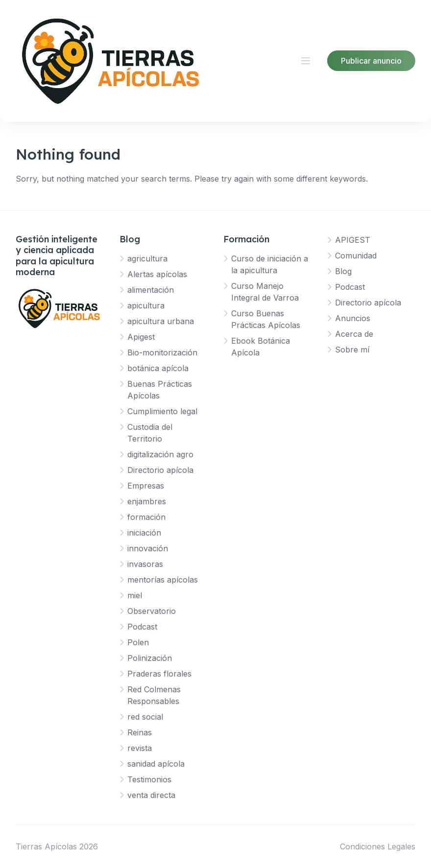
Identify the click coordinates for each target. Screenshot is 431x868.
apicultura (146, 305)
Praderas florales (159, 674)
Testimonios (149, 779)
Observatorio (152, 611)
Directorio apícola (160, 470)
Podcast (142, 627)
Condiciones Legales (378, 846)
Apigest (141, 337)
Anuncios (353, 318)
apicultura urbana (161, 321)
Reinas (140, 732)
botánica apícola (158, 368)
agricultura (147, 258)
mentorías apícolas (163, 580)
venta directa (151, 795)
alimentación (151, 290)
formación (146, 517)
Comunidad (356, 256)
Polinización (150, 658)
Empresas (146, 486)
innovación (148, 548)
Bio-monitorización (162, 352)
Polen (138, 642)
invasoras (145, 564)
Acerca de (354, 334)
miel (135, 595)
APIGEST (353, 240)
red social (145, 717)
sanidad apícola (156, 764)
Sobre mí (352, 350)
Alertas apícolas (157, 274)
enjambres (147, 501)
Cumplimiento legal (162, 411)
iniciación (144, 533)
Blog (343, 271)
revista (140, 748)
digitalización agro (160, 454)
